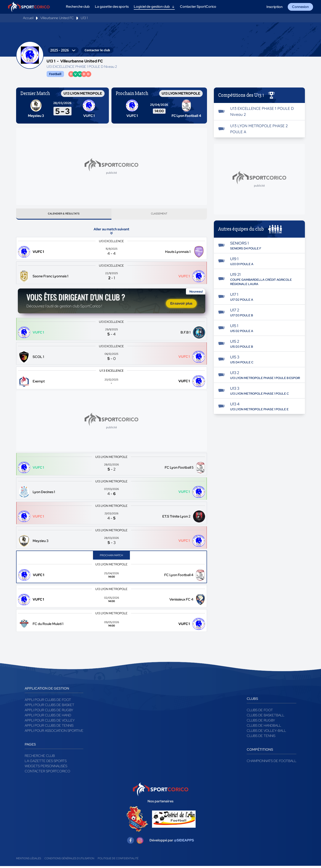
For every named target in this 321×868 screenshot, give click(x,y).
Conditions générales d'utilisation (69, 860)
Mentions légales (29, 860)
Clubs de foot (260, 712)
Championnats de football (272, 763)
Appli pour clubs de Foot (48, 702)
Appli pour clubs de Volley (50, 722)
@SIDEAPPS (184, 842)
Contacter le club (97, 50)
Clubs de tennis (261, 738)
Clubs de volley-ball (266, 733)
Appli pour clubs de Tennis (49, 727)
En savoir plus (181, 305)
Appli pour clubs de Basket (49, 707)
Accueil (28, 18)
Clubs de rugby (261, 722)
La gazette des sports (46, 763)
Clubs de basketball (265, 717)
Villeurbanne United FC (57, 18)
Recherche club (40, 758)
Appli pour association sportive (54, 733)
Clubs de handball (264, 727)
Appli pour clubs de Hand (48, 717)
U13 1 (84, 18)
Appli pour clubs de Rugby (49, 712)
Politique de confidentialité (118, 860)
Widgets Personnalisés (46, 768)
